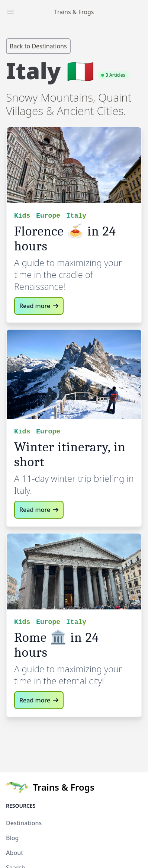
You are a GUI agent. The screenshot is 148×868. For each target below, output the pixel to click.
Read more (39, 306)
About (15, 853)
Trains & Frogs (74, 12)
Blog (12, 838)
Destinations (24, 823)
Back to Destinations (38, 46)
